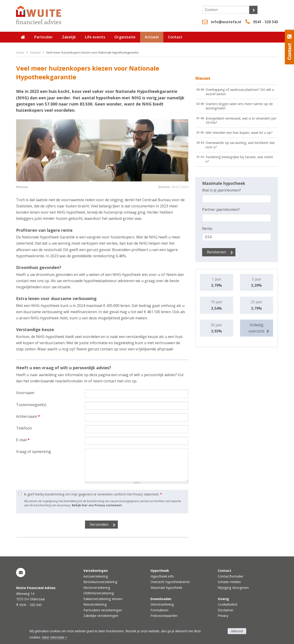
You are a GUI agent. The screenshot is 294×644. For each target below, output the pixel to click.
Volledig (257, 328)
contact (110, 381)
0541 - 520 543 (266, 22)
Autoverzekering (96, 576)
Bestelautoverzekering (100, 582)
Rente (207, 229)
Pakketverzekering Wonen (103, 599)
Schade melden (229, 582)
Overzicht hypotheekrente (170, 582)
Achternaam (28, 416)
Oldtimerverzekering (99, 593)
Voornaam (25, 393)
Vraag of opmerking (34, 452)
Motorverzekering (97, 588)
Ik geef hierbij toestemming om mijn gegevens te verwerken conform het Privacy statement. (93, 494)
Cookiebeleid (228, 604)
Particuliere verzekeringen (103, 610)
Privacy (223, 616)
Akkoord (237, 631)
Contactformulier (231, 576)
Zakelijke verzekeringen (101, 616)
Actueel (35, 52)
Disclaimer (226, 610)
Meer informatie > (55, 637)
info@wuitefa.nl (226, 22)
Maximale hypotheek (166, 588)
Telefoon (24, 428)
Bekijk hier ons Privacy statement (97, 505)
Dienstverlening (162, 604)
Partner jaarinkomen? (221, 209)
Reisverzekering (95, 604)
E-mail (23, 440)
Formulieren (159, 610)
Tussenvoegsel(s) (31, 405)
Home (20, 52)
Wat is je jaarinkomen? (222, 190)
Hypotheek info (162, 576)
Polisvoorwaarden (164, 616)
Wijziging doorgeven (233, 588)
